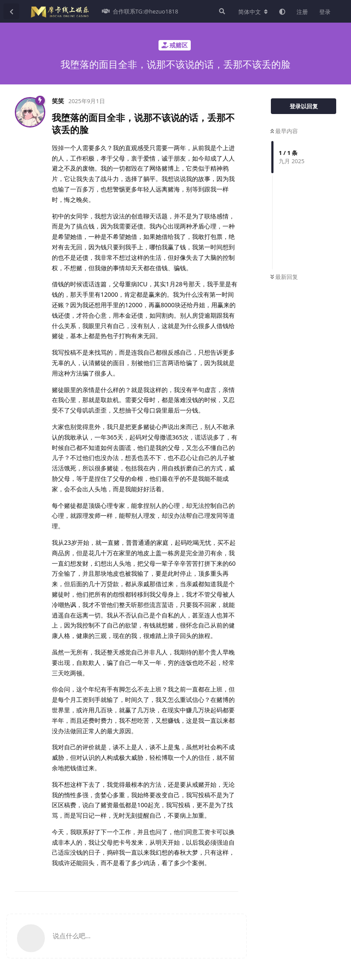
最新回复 (284, 277)
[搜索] (221, 11)
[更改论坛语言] (253, 12)
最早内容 (284, 131)
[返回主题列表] (11, 11)
